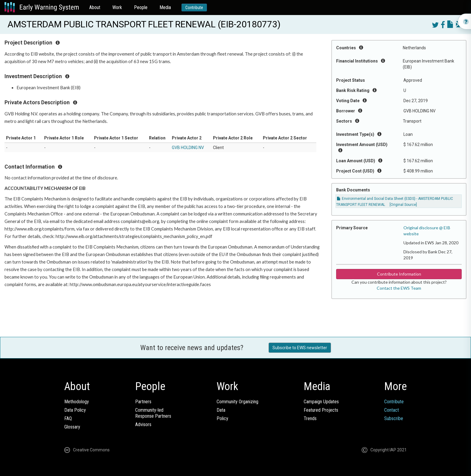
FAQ (68, 418)
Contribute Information (399, 274)
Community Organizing (237, 402)
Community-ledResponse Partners (153, 413)
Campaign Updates (321, 402)
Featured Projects (321, 410)
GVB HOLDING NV (188, 148)
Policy (222, 418)
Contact (392, 410)
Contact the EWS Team (399, 288)
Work (117, 7)
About (95, 7)
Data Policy (75, 410)
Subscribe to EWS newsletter (300, 348)
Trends (310, 418)
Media (165, 7)
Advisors (143, 424)
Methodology (77, 402)
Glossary (72, 427)
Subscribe (394, 418)
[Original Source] (403, 205)
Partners (143, 402)
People (141, 7)
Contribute (194, 8)
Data (221, 410)
